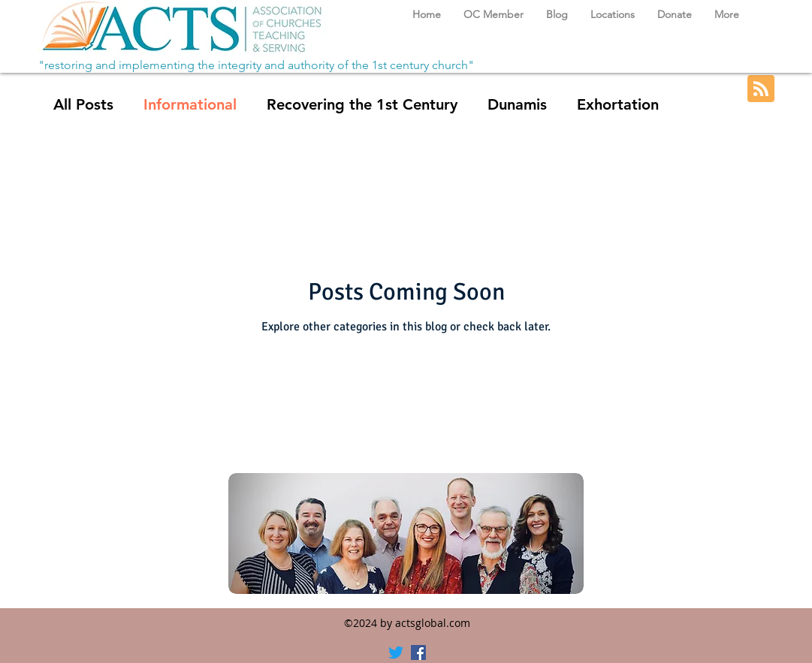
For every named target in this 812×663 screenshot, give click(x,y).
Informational (190, 104)
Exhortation (618, 104)
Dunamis (517, 104)
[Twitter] (396, 652)
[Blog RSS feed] (761, 89)
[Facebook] (418, 652)
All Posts (83, 104)
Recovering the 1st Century (362, 104)
